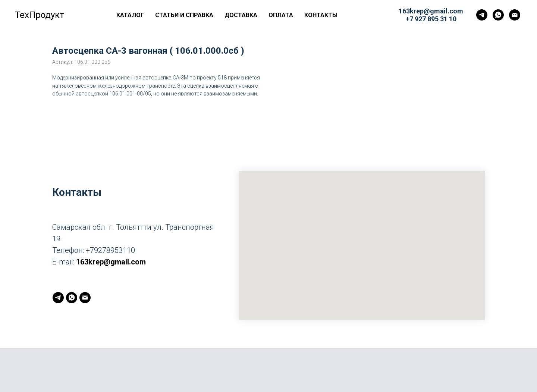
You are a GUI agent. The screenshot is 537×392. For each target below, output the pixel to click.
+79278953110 (110, 250)
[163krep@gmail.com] (515, 15)
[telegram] (482, 15)
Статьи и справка (184, 15)
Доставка (241, 15)
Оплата (281, 15)
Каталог (130, 15)
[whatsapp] (498, 15)
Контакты (321, 15)
